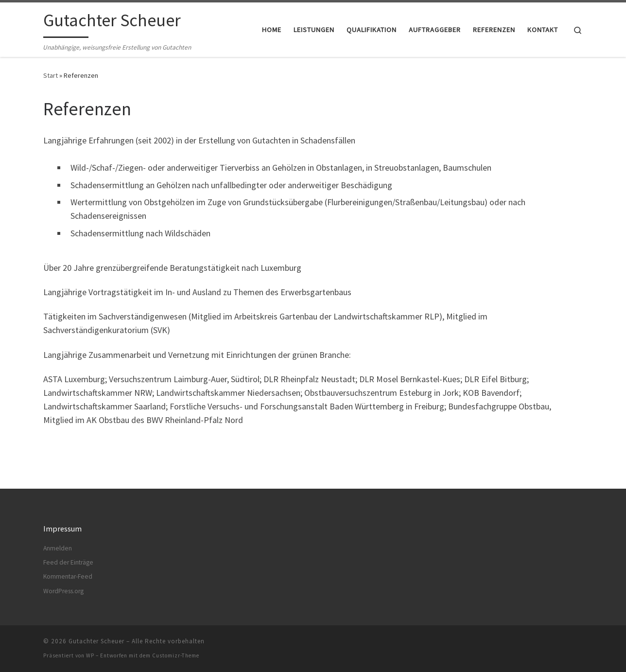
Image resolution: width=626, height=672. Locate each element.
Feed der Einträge (68, 562)
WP (90, 655)
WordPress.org (63, 591)
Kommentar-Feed (68, 576)
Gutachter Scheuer (96, 641)
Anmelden (58, 548)
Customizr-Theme (176, 655)
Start (51, 75)
